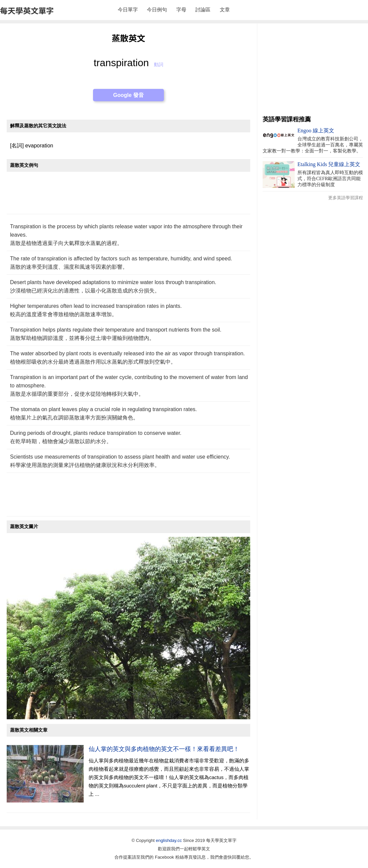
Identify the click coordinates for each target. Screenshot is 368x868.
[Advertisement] (128, 196)
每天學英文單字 (27, 10)
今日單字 (128, 10)
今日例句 (157, 10)
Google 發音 (128, 95)
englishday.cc (169, 840)
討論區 (203, 10)
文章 (225, 10)
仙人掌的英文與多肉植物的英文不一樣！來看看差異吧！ (164, 749)
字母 (181, 10)
